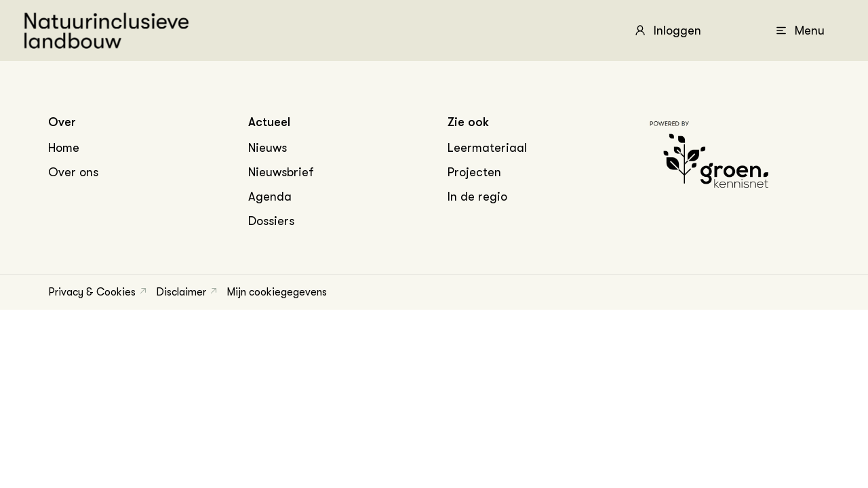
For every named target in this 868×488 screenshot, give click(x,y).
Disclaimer (181, 292)
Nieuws (268, 148)
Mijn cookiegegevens (277, 292)
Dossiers (271, 221)
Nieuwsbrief (281, 172)
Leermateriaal (487, 148)
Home (64, 148)
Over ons (73, 172)
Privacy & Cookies (92, 292)
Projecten (474, 172)
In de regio (477, 197)
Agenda (270, 197)
